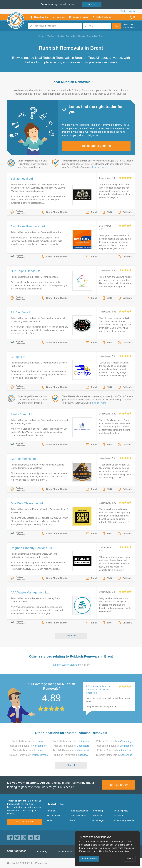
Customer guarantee (125, 820)
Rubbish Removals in (28, 741)
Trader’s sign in (128, 11)
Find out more (99, 167)
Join (92, 4)
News (50, 820)
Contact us (97, 816)
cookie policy (102, 851)
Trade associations (79, 811)
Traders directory (78, 816)
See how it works (25, 822)
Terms (72, 820)
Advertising (97, 811)
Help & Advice (54, 816)
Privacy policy (121, 811)
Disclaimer (120, 816)
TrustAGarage (41, 852)
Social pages (98, 820)
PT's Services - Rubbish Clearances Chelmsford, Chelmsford (98, 690)
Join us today (119, 785)
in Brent (71, 665)
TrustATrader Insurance (68, 852)
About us (51, 811)
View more (71, 636)
